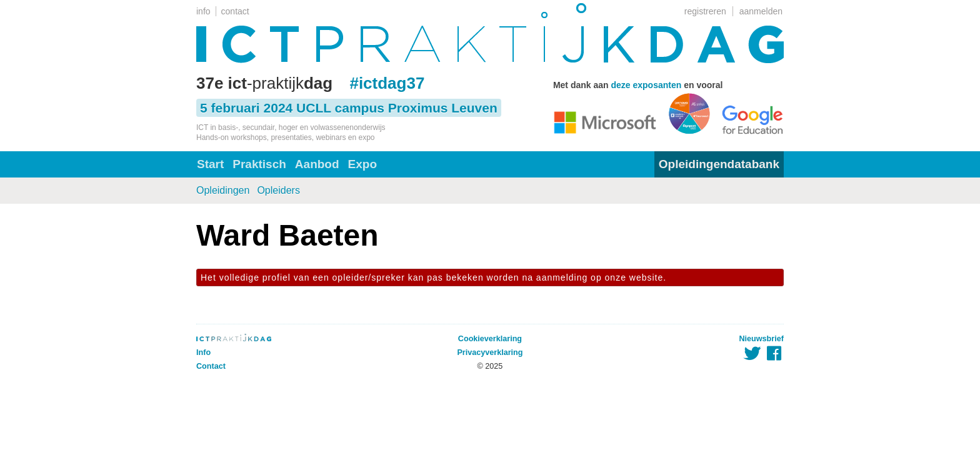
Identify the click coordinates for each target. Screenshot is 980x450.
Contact (211, 366)
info (203, 11)
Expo (362, 164)
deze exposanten (646, 85)
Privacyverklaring (490, 352)
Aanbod (317, 164)
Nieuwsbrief (762, 339)
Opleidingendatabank (719, 164)
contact (235, 11)
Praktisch (259, 164)
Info (203, 352)
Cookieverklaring (490, 339)
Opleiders (278, 190)
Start (210, 164)
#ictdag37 (387, 83)
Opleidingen (223, 190)
